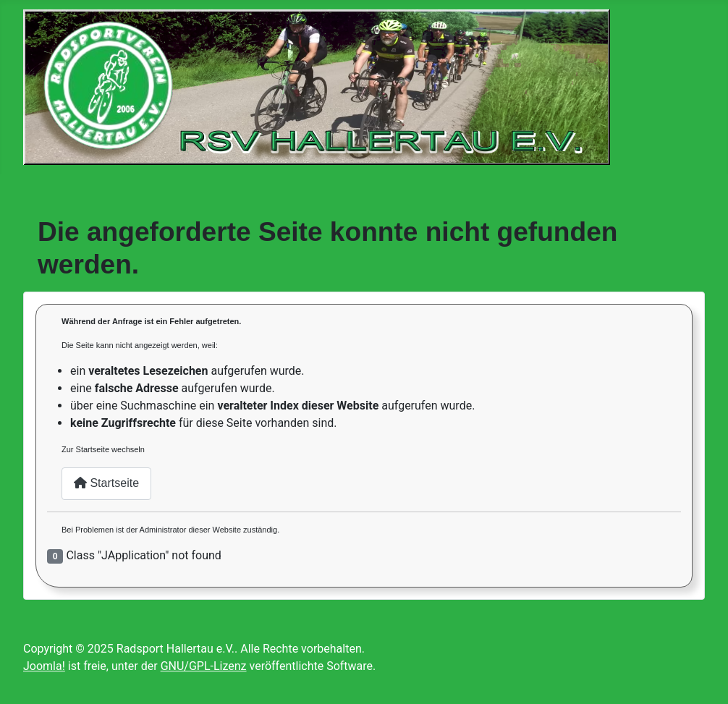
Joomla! (44, 666)
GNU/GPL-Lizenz (204, 666)
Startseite (106, 483)
